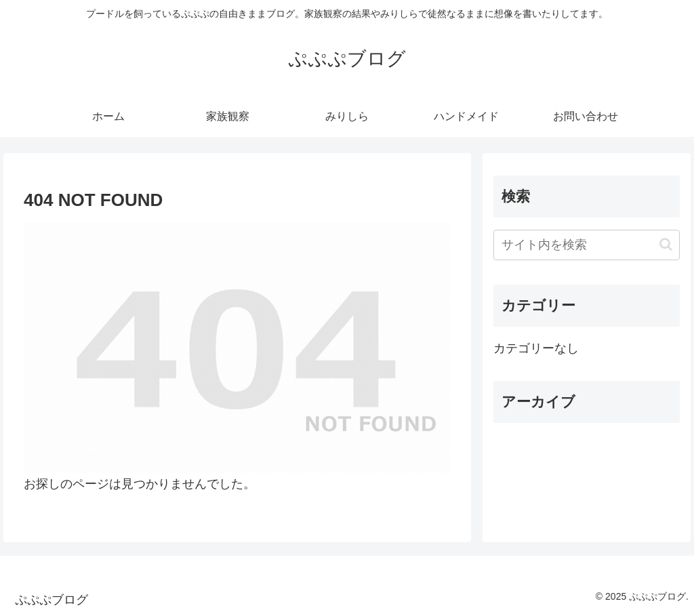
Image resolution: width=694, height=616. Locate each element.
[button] (666, 244)
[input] (586, 245)
